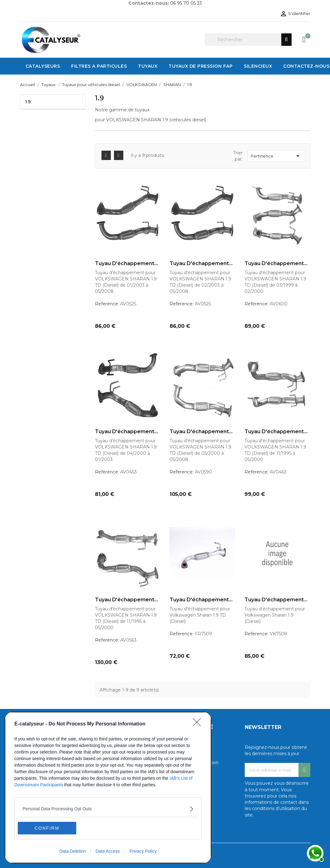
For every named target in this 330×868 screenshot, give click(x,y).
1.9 (28, 102)
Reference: (107, 304)
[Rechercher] (248, 40)
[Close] (199, 724)
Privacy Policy (143, 851)
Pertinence (276, 156)
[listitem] (108, 809)
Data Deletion (73, 851)
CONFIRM (47, 828)
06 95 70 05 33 (186, 3)
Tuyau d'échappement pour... (125, 264)
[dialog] (108, 788)
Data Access (108, 851)
